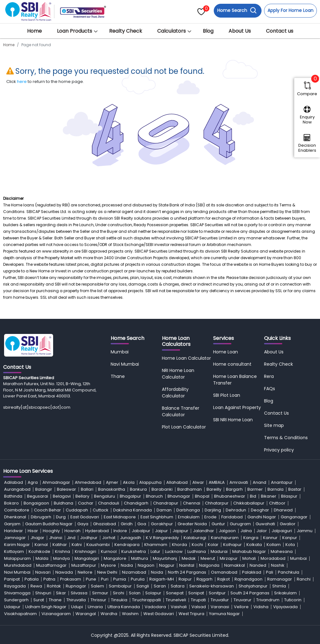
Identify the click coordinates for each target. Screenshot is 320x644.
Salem (97, 586)
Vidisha (261, 607)
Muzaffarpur (84, 565)
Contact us (280, 31)
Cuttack (101, 510)
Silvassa (79, 593)
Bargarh (234, 489)
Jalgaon (227, 531)
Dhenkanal (15, 517)
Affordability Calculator (175, 393)
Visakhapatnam (20, 614)
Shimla (279, 586)
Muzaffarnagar (51, 565)
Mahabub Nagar (249, 551)
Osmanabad (224, 572)
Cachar (86, 503)
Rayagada (15, 586)
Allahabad (177, 482)
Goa (142, 524)
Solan (135, 593)
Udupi (77, 607)
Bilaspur (289, 496)
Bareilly (214, 489)
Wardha (109, 614)
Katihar (60, 545)
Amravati (239, 482)
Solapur (153, 593)
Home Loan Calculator (186, 358)
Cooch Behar (47, 510)
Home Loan (226, 352)
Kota (290, 545)
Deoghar (260, 510)
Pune (91, 579)
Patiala (32, 579)
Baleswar (66, 489)
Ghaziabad (105, 524)
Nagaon (146, 565)
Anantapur (282, 482)
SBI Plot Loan (227, 395)
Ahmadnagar (56, 482)
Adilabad (14, 482)
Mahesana (282, 551)
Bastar (295, 489)
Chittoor (277, 503)
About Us (240, 31)
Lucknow (174, 551)
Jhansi (56, 538)
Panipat (12, 579)
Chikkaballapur (249, 503)
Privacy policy (279, 450)
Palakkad (252, 572)
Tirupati (198, 600)
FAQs (270, 389)
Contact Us (276, 413)
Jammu (305, 531)
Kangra (251, 538)
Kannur (270, 538)
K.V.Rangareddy (162, 538)
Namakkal (234, 565)
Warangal (86, 614)
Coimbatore (17, 510)
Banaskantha (112, 489)
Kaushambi (98, 545)
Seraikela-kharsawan (212, 586)
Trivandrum (268, 600)
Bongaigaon (36, 503)
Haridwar (14, 531)
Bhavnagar (179, 496)
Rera (269, 376)
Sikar (61, 593)
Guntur (218, 524)
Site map (274, 425)
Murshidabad (18, 565)
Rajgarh (204, 579)
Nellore (85, 572)
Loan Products (74, 31)
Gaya (83, 524)
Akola (129, 482)
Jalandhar (204, 531)
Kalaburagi (195, 538)
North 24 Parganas (187, 572)
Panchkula (289, 572)
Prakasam (71, 579)
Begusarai (38, 496)
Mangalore (115, 558)
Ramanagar (280, 579)
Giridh (127, 524)
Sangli (143, 586)
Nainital (187, 565)
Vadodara (155, 607)
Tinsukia (119, 600)
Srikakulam (285, 593)
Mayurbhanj (165, 558)
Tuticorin (293, 600)
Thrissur (98, 600)
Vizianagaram (56, 614)
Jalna (246, 531)
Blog (208, 31)
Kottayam (14, 551)
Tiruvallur (220, 600)
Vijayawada (285, 607)
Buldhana (63, 503)
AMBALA (217, 482)
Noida (157, 572)
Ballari (87, 489)
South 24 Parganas (250, 593)
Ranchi (304, 579)
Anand (259, 482)
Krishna (63, 551)
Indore (120, 531)
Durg (61, 517)
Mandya (61, 558)
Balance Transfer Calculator (181, 411)
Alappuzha (150, 482)
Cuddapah (77, 510)
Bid (253, 496)
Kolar (213, 545)
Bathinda (13, 496)
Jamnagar (15, 538)
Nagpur (167, 565)
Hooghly (51, 531)
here (22, 82)
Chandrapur (166, 503)
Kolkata (254, 545)
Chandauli (109, 503)
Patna (49, 579)
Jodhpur (89, 538)
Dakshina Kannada (132, 510)
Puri (105, 579)
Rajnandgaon (248, 579)
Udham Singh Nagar (46, 607)
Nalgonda (209, 565)
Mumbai (120, 352)
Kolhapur (232, 545)
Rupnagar (76, 586)
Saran (160, 586)
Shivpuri (43, 593)
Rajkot (223, 579)
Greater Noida (192, 524)
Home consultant (232, 364)
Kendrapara (127, 545)
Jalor (262, 531)
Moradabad (273, 558)
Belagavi (62, 496)
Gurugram (240, 524)
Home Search (237, 11)
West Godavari (159, 614)
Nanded (258, 565)
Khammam (156, 545)
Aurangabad (17, 489)
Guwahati (265, 524)
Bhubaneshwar (230, 496)
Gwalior (288, 524)
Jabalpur (141, 531)
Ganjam (12, 524)
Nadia (127, 565)
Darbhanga (188, 510)
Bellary (82, 496)
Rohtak (54, 586)
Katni (77, 545)
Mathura (140, 558)
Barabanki (162, 489)
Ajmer (112, 482)
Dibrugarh (41, 517)
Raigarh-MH (162, 579)
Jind (71, 538)
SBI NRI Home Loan (233, 420)
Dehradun (236, 510)
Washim (130, 614)
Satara (178, 586)
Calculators (171, 31)
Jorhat (109, 538)
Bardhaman (190, 489)
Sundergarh (16, 600)
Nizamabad (134, 572)
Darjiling (213, 510)
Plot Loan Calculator (184, 427)
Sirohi (119, 593)
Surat (39, 600)
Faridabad (232, 517)
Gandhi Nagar (262, 517)
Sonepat (175, 593)
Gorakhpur (162, 524)
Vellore (241, 607)
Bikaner (269, 496)
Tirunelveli (176, 600)
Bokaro (11, 503)
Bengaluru (105, 496)
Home (34, 31)
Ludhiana (197, 551)
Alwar (198, 482)
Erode (210, 517)
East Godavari (85, 517)
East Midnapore (120, 517)
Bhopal (202, 496)
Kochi (197, 545)
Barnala (276, 489)
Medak (189, 558)
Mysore (108, 565)
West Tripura (191, 614)
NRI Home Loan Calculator (178, 374)
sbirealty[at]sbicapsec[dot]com (37, 407)
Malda (42, 558)
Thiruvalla (76, 600)
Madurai (219, 551)
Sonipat (196, 593)
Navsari (43, 572)
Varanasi (220, 607)
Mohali (249, 558)
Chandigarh (136, 503)
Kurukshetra (134, 551)
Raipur (185, 579)
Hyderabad (97, 531)
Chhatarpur (217, 503)
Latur (155, 551)
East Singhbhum (157, 517)
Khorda (179, 545)
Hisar (33, 531)
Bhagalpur (130, 496)
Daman (164, 510)
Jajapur (180, 531)
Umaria (95, 607)
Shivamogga (17, 593)
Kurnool (109, 551)
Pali (270, 572)
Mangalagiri (87, 558)
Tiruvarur (243, 600)
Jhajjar (37, 538)
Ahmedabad (88, 482)
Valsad (199, 607)
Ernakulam (189, 517)
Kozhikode (39, 551)
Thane (118, 376)
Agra (33, 482)
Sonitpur (217, 593)
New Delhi (107, 572)
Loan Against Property (237, 407)
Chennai (192, 503)
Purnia (120, 579)
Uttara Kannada (124, 607)
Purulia (138, 579)
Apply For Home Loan (290, 10)
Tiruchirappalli (146, 600)
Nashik (278, 565)
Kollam (274, 545)
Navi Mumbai (125, 364)
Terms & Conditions (286, 438)
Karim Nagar (17, 545)
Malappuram (17, 558)
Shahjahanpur (253, 586)
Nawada (64, 572)
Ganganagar (294, 517)
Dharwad (283, 510)
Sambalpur (120, 586)
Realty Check (126, 31)
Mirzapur (229, 558)
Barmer (255, 489)
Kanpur (290, 538)
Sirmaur (100, 593)
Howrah (72, 531)
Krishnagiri (86, 551)
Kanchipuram (225, 538)
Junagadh (131, 538)
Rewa (36, 586)
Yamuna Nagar (224, 614)
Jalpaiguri (282, 531)
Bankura (138, 489)
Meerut (208, 558)
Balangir (44, 489)
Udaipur (12, 607)
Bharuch (154, 496)
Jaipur (161, 531)
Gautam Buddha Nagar (49, 524)
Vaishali (179, 607)
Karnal (41, 545)
